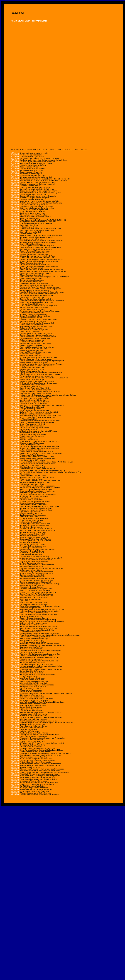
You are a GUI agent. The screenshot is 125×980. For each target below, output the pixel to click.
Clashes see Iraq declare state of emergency (35, 390)
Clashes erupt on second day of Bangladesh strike (37, 630)
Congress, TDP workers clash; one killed (34, 210)
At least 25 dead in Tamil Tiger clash (32, 544)
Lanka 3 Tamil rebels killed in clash (32, 297)
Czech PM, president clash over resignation (35, 188)
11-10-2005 (83, 150)
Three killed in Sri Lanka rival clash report (34, 284)
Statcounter (18, 13)
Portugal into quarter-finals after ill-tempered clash (37, 323)
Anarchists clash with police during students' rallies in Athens (40, 229)
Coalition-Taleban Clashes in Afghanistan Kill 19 (36, 296)
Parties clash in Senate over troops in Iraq (34, 410)
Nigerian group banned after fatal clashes (34, 496)
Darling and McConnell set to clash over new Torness (38, 222)
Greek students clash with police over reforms (35, 273)
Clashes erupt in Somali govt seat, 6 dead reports (37, 784)
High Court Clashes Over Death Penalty (33, 314)
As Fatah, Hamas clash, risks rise (31, 563)
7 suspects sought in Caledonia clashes (33, 714)
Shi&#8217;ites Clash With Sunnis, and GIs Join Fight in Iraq (41, 203)
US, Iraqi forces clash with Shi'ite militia (33, 215)
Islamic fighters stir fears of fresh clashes (34, 700)
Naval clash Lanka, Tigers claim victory (33, 515)
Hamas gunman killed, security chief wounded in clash (38, 627)
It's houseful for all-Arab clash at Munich (33, 604)
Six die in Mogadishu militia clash (31, 244)
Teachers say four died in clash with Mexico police (37, 579)
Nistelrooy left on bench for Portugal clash (34, 330)
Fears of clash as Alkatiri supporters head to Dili (36, 302)
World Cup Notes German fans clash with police (36, 573)
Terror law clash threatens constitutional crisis (35, 217)
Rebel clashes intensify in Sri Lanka (32, 536)
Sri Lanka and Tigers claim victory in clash (34, 525)
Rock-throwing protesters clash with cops (34, 639)
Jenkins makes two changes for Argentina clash (36, 589)
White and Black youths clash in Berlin (33, 493)
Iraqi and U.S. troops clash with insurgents (34, 198)
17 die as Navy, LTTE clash (29, 227)
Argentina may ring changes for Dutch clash (35, 501)
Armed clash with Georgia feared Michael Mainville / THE (39, 441)
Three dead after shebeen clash (31, 555)
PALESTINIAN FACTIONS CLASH (32, 652)
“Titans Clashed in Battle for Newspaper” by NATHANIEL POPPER (43, 220)
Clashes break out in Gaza (29, 167)
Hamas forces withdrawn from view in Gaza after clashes (39, 644)
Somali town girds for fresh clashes (32, 680)
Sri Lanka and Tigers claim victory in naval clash (36, 508)
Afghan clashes (25, 601)
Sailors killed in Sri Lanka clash (30, 232)
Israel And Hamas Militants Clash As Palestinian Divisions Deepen (43, 702)
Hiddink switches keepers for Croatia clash (34, 402)
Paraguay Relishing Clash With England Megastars (37, 760)
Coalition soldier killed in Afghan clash (33, 321)
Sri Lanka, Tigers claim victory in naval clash (35, 524)
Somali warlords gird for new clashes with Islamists (37, 778)
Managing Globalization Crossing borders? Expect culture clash (42, 292)
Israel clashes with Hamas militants (32, 697)
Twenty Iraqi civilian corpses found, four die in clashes (38, 779)
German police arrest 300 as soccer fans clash (36, 359)
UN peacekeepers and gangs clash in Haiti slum (36, 790)
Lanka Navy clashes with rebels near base (34, 253)
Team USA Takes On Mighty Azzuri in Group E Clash (38, 531)
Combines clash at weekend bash (31, 688)
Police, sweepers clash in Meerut (31, 479)
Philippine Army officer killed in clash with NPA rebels (38, 182)
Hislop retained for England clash (31, 640)
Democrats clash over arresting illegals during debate (38, 417)
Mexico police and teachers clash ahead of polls (36, 580)
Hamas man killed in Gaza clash (31, 668)
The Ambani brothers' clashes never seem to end (37, 376)
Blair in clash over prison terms (30, 599)
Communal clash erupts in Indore (31, 500)
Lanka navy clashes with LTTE (30, 234)
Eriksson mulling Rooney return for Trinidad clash (37, 685)
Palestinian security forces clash (31, 649)
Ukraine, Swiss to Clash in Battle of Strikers (35, 316)
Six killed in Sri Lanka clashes (30, 186)
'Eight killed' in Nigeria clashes (30, 498)
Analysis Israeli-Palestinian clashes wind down (36, 560)
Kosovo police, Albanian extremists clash (34, 781)
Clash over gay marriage (28, 730)
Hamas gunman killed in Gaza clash (32, 663)
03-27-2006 (41, 150)
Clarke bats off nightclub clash (30, 445)
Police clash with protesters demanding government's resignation (42, 738)
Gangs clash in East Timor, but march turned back (37, 230)
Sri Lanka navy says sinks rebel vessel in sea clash (37, 162)
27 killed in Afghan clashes (29, 676)
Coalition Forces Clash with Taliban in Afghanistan (37, 189)
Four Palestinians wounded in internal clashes (36, 752)
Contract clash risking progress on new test (35, 428)
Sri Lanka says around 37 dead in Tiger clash (35, 541)
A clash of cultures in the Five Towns (32, 742)
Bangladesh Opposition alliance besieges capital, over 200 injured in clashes (46, 723)
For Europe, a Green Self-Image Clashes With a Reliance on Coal (42, 471)
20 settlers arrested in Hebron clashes (33, 642)
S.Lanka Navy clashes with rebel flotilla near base (37, 258)
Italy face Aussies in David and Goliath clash (35, 338)
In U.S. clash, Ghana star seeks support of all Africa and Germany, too (44, 378)
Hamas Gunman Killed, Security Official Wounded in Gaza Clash (42, 621)
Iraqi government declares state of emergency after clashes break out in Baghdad (48, 395)
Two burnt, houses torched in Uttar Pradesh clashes (38, 486)
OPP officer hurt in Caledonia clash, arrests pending (38, 748)
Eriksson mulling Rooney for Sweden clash (34, 556)
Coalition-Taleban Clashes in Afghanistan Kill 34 (36, 285)
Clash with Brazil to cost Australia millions (34, 505)
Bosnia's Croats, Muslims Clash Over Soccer (35, 591)
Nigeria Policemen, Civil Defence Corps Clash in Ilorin (38, 191)
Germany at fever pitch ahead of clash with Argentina (38, 196)
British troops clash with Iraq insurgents (33, 719)
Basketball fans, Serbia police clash (32, 553)
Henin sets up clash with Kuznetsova (32, 745)
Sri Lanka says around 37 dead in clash (33, 532)
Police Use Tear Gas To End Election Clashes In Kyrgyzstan (40, 289)
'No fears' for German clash (29, 517)
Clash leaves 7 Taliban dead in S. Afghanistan (36, 539)
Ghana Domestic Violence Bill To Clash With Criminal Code (40, 481)
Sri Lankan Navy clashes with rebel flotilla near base (38, 242)
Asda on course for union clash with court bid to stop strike (40, 374)
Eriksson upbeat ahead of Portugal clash (34, 254)
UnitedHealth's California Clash (30, 433)
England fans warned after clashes (32, 340)
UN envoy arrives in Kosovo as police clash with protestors (40, 766)
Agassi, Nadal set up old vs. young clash (34, 205)
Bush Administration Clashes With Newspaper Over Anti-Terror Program (44, 277)
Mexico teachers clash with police (31, 567)
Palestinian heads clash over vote (31, 728)
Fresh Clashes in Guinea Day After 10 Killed (35, 637)
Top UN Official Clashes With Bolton (32, 786)
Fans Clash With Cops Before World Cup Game (36, 596)
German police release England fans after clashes (37, 335)
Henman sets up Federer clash (30, 282)
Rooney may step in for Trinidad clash (33, 687)
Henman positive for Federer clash (32, 239)
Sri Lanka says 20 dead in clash (31, 548)
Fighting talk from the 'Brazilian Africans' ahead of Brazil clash (41, 373)
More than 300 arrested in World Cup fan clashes (37, 347)
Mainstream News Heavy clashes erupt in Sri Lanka (38, 549)
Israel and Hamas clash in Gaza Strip (33, 169)
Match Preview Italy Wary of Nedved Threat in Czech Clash (40, 416)
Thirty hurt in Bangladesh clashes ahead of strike (37, 664)
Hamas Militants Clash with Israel (31, 170)
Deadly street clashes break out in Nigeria (34, 537)
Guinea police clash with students (31, 673)
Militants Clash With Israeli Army (31, 345)
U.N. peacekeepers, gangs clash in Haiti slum (35, 793)
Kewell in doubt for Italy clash (30, 332)
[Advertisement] (34, 57)
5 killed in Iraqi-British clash (29, 731)
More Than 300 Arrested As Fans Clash (33, 349)
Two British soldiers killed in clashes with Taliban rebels (39, 294)
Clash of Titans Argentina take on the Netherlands (37, 422)
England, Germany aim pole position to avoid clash (37, 459)
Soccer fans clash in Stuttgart (30, 354)
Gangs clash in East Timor (29, 225)
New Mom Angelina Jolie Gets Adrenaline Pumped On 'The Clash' (42, 609)
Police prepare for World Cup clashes (33, 455)
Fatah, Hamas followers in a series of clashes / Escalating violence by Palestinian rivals (50, 635)
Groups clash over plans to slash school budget (36, 163)
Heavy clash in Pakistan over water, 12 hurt (35, 483)
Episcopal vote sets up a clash (30, 409)
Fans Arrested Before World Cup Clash (33, 603)
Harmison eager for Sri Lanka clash (32, 575)
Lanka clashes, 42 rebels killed (30, 522)
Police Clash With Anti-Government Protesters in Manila (39, 774)
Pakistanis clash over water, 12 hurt (32, 484)
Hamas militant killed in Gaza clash (32, 671)
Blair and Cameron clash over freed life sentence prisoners (40, 606)
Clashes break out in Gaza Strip (31, 172)
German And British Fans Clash (31, 356)
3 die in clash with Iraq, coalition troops (33, 194)
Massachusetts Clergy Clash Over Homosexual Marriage (39, 287)
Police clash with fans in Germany (31, 587)
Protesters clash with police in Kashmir (33, 175)
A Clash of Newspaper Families (30, 632)
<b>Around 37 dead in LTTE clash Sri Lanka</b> (37, 529)
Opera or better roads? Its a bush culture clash (36, 249)
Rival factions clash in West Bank (31, 647)
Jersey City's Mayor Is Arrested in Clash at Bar (36, 489)
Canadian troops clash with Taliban (32, 369)
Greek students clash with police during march (36, 397)
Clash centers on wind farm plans (31, 465)
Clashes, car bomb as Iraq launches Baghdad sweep (38, 620)
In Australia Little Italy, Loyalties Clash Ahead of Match (38, 320)
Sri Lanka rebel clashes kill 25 (30, 543)
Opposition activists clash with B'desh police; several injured (40, 651)
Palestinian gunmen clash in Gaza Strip (33, 757)
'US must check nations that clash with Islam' (35, 265)
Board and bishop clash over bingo (32, 380)
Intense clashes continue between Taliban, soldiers (37, 464)
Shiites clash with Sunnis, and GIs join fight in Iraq (37, 208)
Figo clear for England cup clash (31, 318)
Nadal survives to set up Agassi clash (33, 213)
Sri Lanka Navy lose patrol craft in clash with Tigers (37, 256)
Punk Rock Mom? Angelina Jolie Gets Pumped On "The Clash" (41, 568)
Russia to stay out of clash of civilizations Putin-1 (37, 299)
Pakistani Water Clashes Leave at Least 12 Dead (37, 457)
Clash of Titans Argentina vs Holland (32, 424)
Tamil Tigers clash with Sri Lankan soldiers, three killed (39, 628)
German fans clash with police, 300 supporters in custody (39, 584)
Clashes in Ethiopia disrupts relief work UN (34, 618)
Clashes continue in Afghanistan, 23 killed (34, 153)
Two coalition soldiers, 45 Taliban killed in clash (36, 333)
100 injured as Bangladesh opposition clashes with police (39, 446)
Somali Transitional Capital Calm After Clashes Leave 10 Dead (41, 750)
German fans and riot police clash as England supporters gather (42, 361)
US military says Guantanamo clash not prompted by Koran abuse (43, 769)
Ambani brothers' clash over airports (32, 368)
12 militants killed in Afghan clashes (32, 157)
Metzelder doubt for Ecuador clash (32, 513)
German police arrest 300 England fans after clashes (38, 337)
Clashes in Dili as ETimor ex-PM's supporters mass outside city (41, 260)
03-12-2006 (49, 150)
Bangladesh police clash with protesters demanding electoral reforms (43, 160)
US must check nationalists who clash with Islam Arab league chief (43, 272)
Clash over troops (26, 438)
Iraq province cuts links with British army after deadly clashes (41, 666)
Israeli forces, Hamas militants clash (32, 678)
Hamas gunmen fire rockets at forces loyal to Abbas (37, 675)
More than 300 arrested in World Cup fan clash (36, 352)
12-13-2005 (74, 150)
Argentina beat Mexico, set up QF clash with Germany (38, 357)
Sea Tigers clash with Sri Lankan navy (33, 546)
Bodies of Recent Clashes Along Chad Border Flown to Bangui (41, 236)
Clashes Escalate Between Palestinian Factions (36, 656)
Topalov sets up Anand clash (30, 709)
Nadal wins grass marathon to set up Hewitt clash (37, 565)
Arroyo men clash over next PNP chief (33, 212)
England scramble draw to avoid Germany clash (36, 452)
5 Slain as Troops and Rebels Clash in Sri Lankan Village (39, 507)
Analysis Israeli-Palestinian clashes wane (34, 561)
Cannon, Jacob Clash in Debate (31, 707)
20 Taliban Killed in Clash (28, 419)
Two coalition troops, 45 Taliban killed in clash (35, 344)
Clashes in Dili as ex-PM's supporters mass (35, 251)
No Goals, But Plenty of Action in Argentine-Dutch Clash (39, 412)
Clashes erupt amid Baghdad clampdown (34, 613)
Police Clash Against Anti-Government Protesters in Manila (40, 771)
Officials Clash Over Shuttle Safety (32, 263)
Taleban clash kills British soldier (31, 692)
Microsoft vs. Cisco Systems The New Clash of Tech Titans (40, 488)
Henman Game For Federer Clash (32, 268)
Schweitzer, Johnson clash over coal (32, 467)
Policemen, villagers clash (29, 440)
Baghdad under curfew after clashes (32, 385)
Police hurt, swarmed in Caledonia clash (34, 716)
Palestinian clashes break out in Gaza (33, 165)
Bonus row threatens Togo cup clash (32, 503)
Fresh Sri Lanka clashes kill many (31, 520)
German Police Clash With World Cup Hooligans (36, 594)
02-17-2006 (58, 150)
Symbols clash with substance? (31, 767)
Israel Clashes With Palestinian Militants (33, 705)
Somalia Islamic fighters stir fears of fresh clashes (37, 699)
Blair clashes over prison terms (30, 608)
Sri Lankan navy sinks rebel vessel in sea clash (36, 177)
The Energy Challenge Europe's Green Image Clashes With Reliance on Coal (46, 462)
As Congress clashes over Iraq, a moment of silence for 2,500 (41, 558)
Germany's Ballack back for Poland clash (34, 597)
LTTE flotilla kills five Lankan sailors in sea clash (36, 224)
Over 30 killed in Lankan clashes (31, 527)
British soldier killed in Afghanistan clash (33, 683)
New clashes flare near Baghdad (31, 174)
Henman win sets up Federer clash (32, 280)
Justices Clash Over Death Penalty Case (34, 308)
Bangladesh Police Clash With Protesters (34, 733)
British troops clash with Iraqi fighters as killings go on (38, 721)
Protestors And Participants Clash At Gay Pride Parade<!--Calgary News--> (46, 693)
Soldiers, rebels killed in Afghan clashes (33, 623)
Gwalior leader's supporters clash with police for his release (40, 755)
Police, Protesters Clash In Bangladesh (33, 736)
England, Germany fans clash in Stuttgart (34, 362)
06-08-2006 (15, 150)
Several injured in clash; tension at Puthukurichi (36, 326)
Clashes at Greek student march (31, 278)
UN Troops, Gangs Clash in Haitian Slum (34, 788)
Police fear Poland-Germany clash (32, 625)
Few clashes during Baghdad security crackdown (37, 572)
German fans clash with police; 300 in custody (36, 582)
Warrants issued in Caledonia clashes (33, 704)
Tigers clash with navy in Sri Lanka (32, 551)
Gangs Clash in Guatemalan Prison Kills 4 (34, 388)
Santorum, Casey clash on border (31, 371)
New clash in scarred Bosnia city (31, 616)
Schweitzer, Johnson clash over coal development (37, 477)
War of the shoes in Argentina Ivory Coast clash (36, 759)
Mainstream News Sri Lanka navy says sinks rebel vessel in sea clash (44, 181)
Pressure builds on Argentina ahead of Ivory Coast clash (39, 783)
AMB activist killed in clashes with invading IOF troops (38, 431)
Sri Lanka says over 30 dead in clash (32, 534)
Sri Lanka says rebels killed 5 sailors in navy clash (37, 246)
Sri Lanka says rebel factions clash (32, 443)
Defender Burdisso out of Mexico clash (33, 400)
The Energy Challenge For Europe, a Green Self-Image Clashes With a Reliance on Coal (50, 472)
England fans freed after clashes (31, 328)
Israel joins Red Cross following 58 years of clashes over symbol (42, 405)
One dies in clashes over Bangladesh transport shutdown (39, 158)
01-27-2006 (66, 150)
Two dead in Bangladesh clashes (31, 155)
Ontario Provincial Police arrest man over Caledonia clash (40, 421)
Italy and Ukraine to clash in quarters (32, 309)
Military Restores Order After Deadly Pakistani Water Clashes (41, 453)
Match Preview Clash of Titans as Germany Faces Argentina (40, 193)
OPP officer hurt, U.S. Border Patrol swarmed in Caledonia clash (42, 743)
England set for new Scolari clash (31, 325)
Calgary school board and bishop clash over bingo (37, 366)
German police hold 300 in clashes (32, 585)
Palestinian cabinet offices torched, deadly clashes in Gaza (40, 654)
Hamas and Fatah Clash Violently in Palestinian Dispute (39, 657)
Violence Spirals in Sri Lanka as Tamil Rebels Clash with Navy (41, 241)
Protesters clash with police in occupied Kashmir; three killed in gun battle (45, 179)
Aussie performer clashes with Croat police (34, 791)
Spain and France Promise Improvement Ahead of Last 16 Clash (42, 301)
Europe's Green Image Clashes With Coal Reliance (37, 469)
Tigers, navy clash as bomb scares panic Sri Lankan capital (40, 248)
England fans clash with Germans (31, 350)
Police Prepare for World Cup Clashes (33, 460)
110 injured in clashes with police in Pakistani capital (38, 495)
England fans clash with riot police (31, 450)
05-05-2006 (32, 150)
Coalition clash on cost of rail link (31, 747)
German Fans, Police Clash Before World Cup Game (38, 592)
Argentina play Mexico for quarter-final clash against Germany (41, 364)
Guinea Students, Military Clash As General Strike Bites (39, 661)
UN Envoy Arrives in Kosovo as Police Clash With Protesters (41, 764)
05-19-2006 (24, 150)
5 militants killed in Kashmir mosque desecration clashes (39, 633)
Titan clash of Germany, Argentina (31, 200)
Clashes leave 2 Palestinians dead (32, 426)
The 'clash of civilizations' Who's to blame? (34, 398)
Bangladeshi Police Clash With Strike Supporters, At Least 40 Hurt (43, 645)
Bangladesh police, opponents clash (32, 724)
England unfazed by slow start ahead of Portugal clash (38, 306)
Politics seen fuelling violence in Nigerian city (35, 414)
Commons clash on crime (28, 429)
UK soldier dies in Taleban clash (31, 690)
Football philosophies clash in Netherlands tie (35, 762)
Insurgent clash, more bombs (30, 386)
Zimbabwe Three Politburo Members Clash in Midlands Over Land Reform (45, 754)
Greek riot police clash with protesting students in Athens (39, 795)
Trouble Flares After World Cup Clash (33, 577)
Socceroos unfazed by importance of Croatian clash (38, 491)
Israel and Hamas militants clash (31, 711)
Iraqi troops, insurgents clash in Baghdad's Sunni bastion (39, 611)
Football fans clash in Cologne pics (32, 436)
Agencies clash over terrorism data (32, 313)
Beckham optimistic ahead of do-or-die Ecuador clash (38, 383)
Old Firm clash (25, 474)
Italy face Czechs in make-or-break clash (34, 404)
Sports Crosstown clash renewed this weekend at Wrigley (39, 201)
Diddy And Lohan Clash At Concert (32, 407)
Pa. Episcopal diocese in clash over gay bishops (36, 206)
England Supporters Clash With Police (33, 476)
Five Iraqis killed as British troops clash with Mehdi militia (39, 735)
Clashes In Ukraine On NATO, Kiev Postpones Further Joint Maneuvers (44, 772)
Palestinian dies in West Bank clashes (33, 434)
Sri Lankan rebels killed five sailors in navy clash (36, 237)
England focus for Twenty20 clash (31, 570)
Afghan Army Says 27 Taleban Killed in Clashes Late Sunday (40, 669)
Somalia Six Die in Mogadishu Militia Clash (34, 290)
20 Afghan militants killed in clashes (32, 304)
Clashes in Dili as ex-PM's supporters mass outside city (39, 261)
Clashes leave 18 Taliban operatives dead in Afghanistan (39, 448)
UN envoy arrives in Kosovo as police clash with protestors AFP (42, 712)
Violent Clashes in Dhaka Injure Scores (33, 726)
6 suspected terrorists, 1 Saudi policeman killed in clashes (40, 392)
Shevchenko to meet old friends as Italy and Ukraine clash (40, 311)
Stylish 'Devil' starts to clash (29, 218)
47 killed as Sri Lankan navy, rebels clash (34, 519)
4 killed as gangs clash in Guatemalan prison (35, 393)
